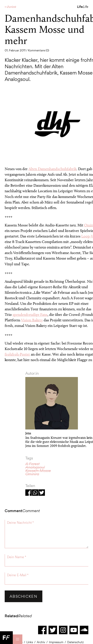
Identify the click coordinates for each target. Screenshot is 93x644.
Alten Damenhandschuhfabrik (52, 169)
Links (30, 642)
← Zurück (10, 7)
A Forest (32, 464)
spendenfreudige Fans (30, 315)
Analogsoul (35, 467)
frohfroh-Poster (17, 354)
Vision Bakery (32, 320)
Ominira (32, 474)
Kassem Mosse (38, 471)
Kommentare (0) (39, 50)
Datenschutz (75, 642)
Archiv (41, 642)
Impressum (56, 642)
